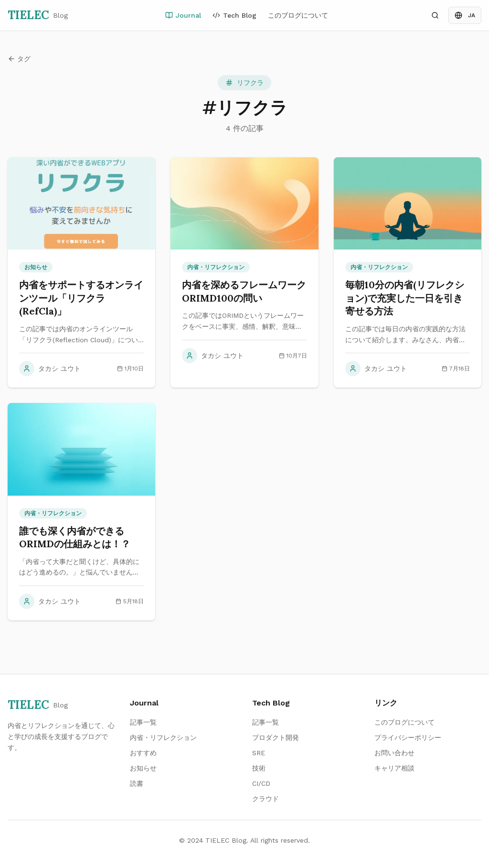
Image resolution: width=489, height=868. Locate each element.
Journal (183, 15)
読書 (137, 783)
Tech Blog (234, 15)
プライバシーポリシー (408, 738)
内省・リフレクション (163, 738)
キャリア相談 (394, 768)
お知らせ (143, 768)
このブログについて (298, 15)
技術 (259, 768)
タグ (19, 59)
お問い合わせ (394, 753)
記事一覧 (143, 722)
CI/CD (261, 783)
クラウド (266, 799)
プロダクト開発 (276, 738)
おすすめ (143, 753)
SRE (259, 753)
